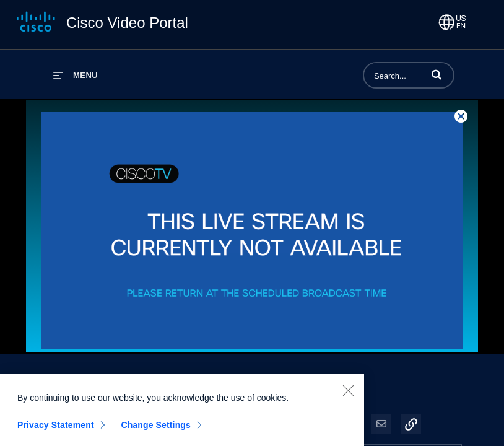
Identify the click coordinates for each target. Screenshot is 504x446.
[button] (437, 74)
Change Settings (156, 430)
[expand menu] (76, 75)
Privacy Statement (56, 430)
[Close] (348, 395)
